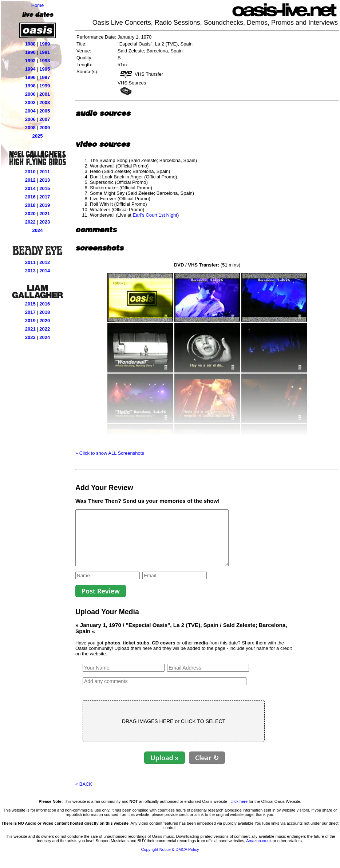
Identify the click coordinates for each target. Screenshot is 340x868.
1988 (30, 44)
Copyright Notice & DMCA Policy (170, 860)
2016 (30, 197)
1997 (45, 77)
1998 (30, 86)
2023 (45, 222)
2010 (30, 172)
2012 (30, 180)
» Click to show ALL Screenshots (110, 453)
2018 (30, 205)
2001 (45, 94)
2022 (30, 222)
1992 (30, 61)
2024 (38, 230)
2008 (30, 128)
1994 (30, 69)
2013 (45, 180)
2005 (45, 111)
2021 (45, 214)
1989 (45, 44)
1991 (45, 52)
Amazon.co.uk (259, 852)
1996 (30, 77)
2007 (45, 119)
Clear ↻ (207, 769)
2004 (30, 111)
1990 (30, 52)
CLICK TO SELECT (203, 732)
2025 (38, 136)
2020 (30, 214)
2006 (30, 119)
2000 (30, 94)
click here (239, 812)
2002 (30, 102)
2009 (45, 128)
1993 (45, 61)
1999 (45, 86)
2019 (45, 205)
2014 (30, 188)
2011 (45, 172)
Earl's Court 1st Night (155, 215)
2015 (45, 188)
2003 (45, 102)
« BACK (84, 795)
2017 (45, 197)
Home (38, 5)
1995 (45, 69)
